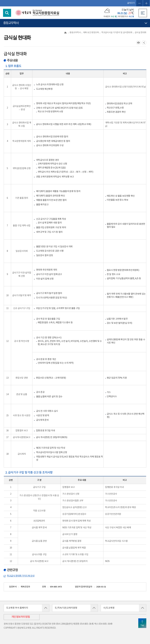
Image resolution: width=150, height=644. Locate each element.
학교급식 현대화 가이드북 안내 (21, 576)
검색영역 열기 (7, 13)
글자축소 (139, 3)
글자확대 (146, 3)
